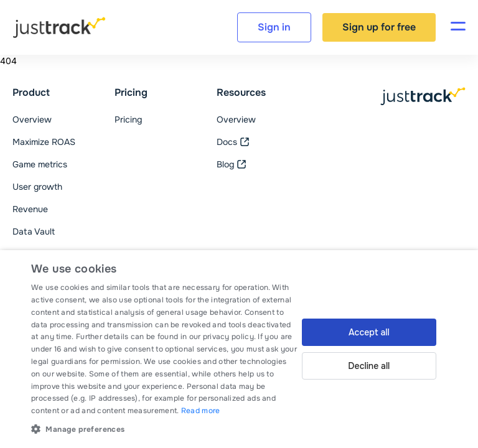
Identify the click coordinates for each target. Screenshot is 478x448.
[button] (164, 429)
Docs (233, 142)
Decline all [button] (369, 366)
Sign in (274, 27)
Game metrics (40, 164)
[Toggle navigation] (458, 27)
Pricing (131, 93)
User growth (37, 187)
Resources (241, 93)
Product (31, 93)
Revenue (30, 209)
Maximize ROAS (44, 142)
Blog (232, 164)
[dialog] (239, 349)
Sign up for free (379, 27)
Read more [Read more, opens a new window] (201, 411)
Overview (32, 119)
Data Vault (34, 231)
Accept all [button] (369, 332)
